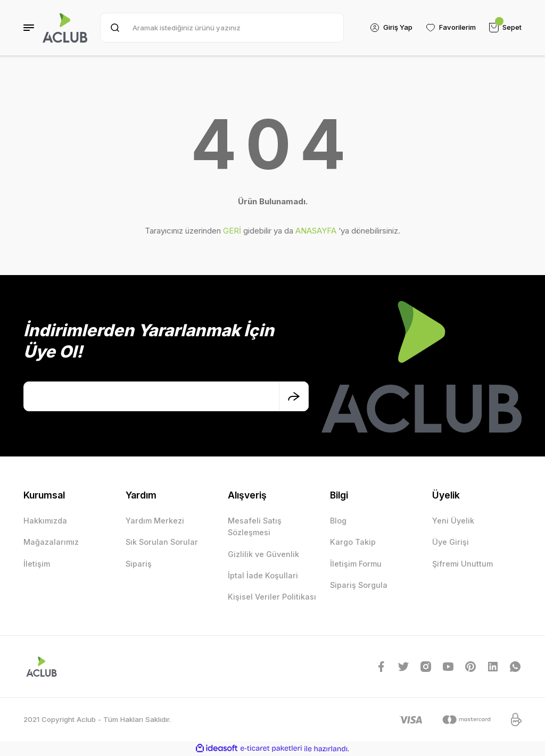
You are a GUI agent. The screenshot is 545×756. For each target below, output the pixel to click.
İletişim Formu (356, 564)
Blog (338, 521)
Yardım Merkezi (155, 521)
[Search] (221, 28)
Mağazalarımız (51, 542)
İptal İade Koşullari (263, 575)
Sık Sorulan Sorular (162, 542)
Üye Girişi (451, 542)
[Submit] (294, 396)
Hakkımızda (45, 521)
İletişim (37, 564)
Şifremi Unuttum (463, 564)
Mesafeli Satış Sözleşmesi (255, 526)
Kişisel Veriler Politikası (272, 597)
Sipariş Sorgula (359, 585)
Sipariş (139, 564)
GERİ (232, 231)
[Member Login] (390, 28)
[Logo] (65, 28)
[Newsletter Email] (166, 396)
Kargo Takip (353, 542)
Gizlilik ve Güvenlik (263, 554)
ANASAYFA (316, 231)
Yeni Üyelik (453, 521)
